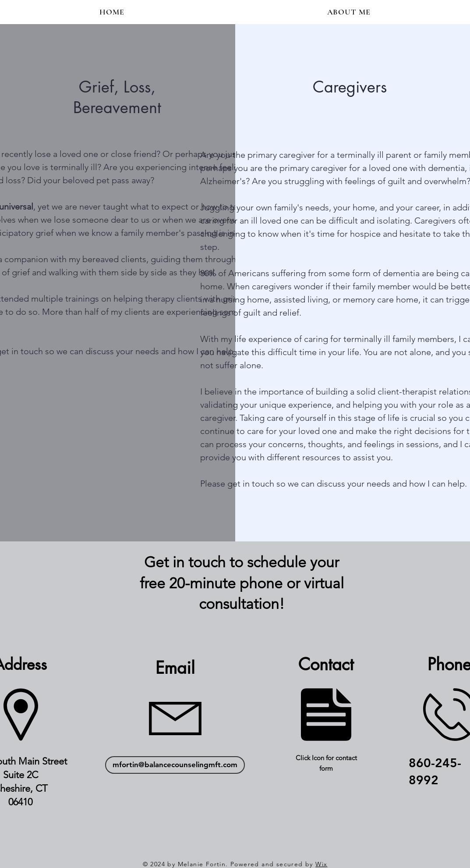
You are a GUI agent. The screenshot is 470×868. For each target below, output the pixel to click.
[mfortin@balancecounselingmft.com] (175, 765)
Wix (321, 864)
